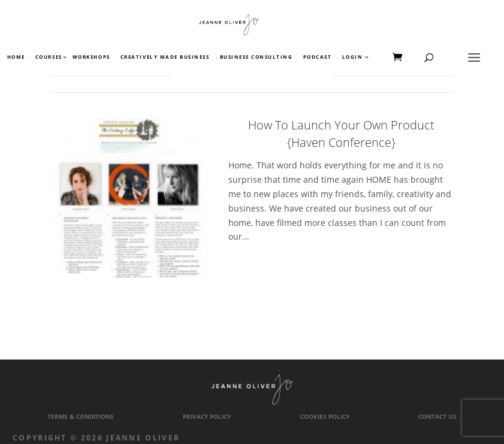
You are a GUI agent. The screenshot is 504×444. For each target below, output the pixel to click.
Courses (48, 58)
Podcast (318, 58)
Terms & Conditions (81, 417)
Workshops (91, 58)
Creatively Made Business (165, 58)
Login (353, 58)
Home (16, 58)
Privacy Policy (207, 417)
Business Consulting (256, 58)
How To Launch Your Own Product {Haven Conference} (341, 134)
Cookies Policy (325, 417)
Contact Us (437, 417)
